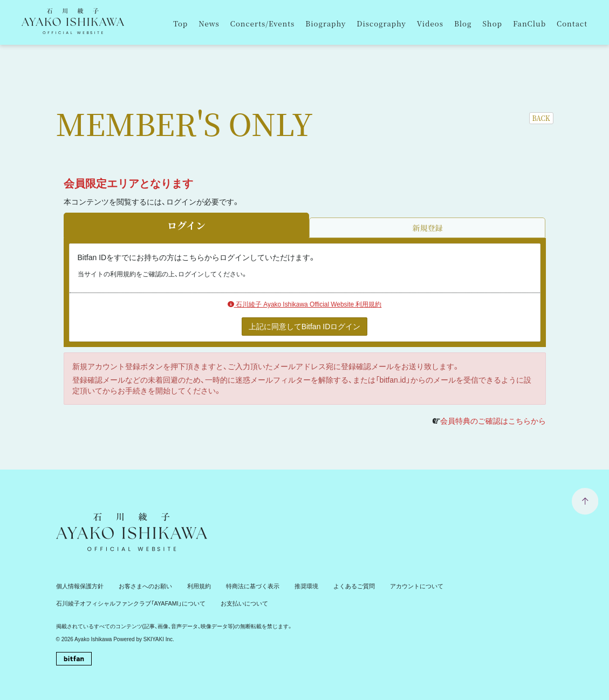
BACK (541, 118)
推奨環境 (289, 586)
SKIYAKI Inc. (159, 638)
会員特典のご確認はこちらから (493, 421)
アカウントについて (392, 586)
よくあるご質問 (334, 586)
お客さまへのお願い (139, 586)
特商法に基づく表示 (239, 586)
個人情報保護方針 (78, 586)
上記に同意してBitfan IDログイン (305, 327)
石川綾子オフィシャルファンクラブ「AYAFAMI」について (124, 602)
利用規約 (189, 586)
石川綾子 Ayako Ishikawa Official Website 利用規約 (305, 304)
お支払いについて (228, 602)
